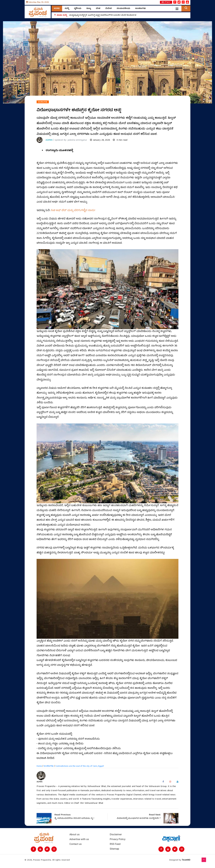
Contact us (76, 844)
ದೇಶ (98, 9)
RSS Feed (115, 844)
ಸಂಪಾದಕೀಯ (123, 9)
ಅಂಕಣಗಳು (140, 9)
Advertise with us (79, 839)
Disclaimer (116, 834)
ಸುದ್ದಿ (67, 9)
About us (75, 834)
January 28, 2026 (100, 140)
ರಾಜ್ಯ (89, 9)
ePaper (166, 2)
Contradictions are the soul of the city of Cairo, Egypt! (80, 766)
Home (57, 9)
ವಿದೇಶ (108, 9)
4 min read (120, 140)
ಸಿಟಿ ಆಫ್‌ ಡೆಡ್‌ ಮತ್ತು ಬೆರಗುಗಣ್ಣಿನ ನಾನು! (73, 211)
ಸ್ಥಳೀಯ (78, 9)
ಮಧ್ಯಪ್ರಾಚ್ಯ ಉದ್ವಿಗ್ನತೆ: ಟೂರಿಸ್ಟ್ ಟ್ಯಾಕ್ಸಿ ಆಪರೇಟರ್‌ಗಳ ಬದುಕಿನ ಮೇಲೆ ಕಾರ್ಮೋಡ (103, 15)
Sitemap (114, 849)
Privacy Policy (118, 839)
